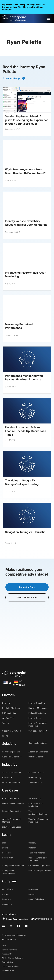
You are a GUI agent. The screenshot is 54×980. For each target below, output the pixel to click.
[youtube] (26, 926)
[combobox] (7, 683)
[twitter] (11, 926)
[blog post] (27, 111)
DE (18, 681)
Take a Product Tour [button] (27, 597)
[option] (18, 681)
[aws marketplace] (41, 919)
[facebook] (19, 926)
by (19, 685)
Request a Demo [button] (27, 587)
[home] (14, 18)
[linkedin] (4, 926)
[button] (50, 7)
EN (7, 683)
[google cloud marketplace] (15, 919)
